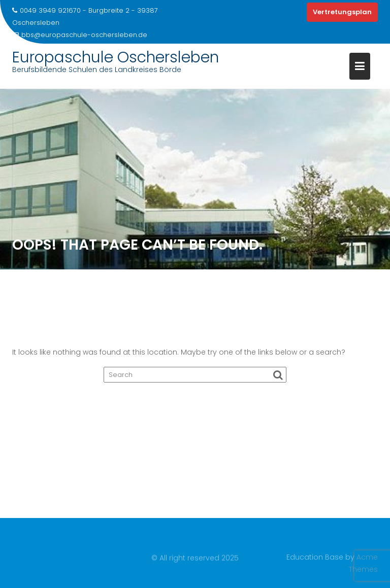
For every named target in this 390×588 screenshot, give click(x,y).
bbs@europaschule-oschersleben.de (80, 35)
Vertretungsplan (342, 12)
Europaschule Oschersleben (116, 57)
